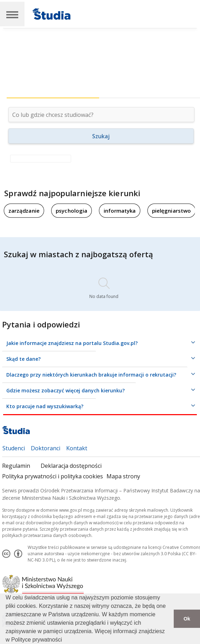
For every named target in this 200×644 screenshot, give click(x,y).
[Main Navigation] (12, 14)
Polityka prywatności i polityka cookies (53, 476)
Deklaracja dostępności (71, 466)
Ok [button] (187, 619)
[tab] (53, 89)
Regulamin (16, 466)
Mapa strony (123, 476)
